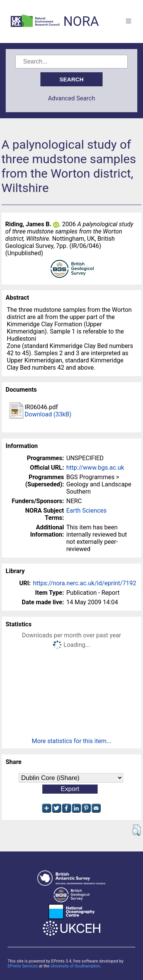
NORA (81, 21)
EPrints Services (23, 966)
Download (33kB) (48, 414)
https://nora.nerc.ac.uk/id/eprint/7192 (84, 583)
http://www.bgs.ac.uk (95, 468)
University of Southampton (75, 966)
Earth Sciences (87, 511)
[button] (136, 830)
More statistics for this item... (71, 741)
